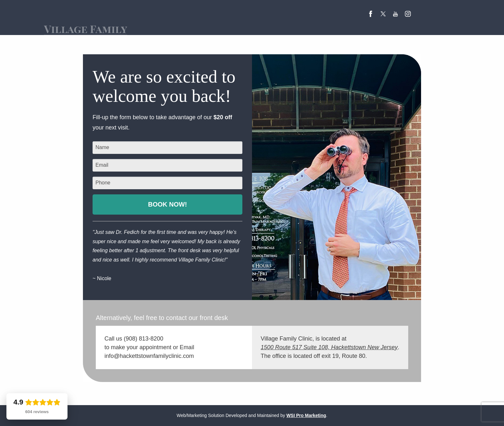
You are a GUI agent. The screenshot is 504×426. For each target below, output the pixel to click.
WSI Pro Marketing (306, 415)
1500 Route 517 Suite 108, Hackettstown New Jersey (329, 347)
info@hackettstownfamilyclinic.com (149, 356)
